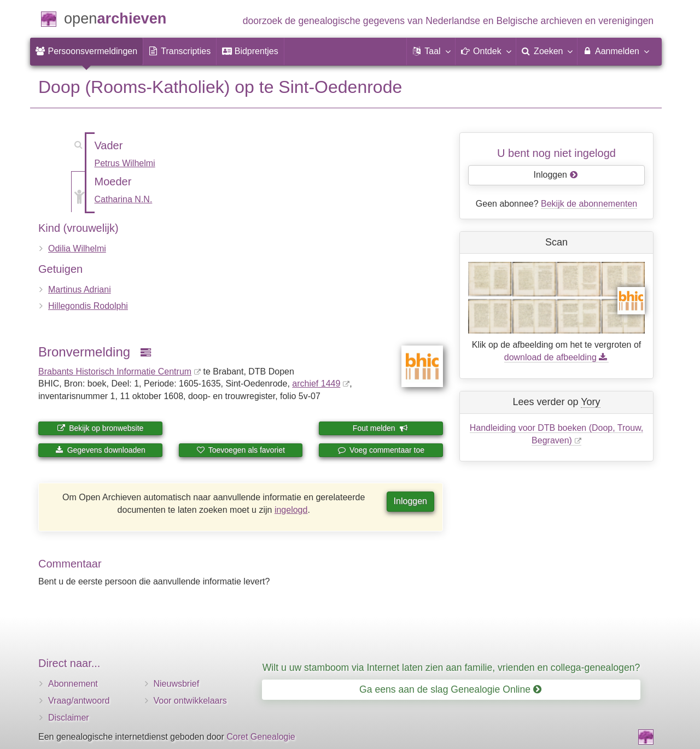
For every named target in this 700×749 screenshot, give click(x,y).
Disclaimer (69, 718)
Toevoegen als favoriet (241, 450)
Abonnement (73, 684)
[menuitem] (86, 51)
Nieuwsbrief (177, 684)
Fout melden (380, 428)
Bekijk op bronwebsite (100, 428)
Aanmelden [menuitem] (616, 51)
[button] (431, 51)
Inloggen (410, 501)
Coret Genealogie (261, 737)
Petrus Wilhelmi (125, 163)
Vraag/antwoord (79, 701)
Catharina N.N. (124, 199)
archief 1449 (316, 384)
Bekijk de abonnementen (589, 204)
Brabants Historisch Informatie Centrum (115, 371)
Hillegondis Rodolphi (88, 306)
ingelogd (291, 510)
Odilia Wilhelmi (77, 248)
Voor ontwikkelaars (190, 701)
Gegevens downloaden (100, 450)
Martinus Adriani (80, 289)
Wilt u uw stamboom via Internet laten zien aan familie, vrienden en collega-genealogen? (451, 668)
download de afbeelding (556, 357)
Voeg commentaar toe (381, 450)
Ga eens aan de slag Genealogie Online (450, 689)
